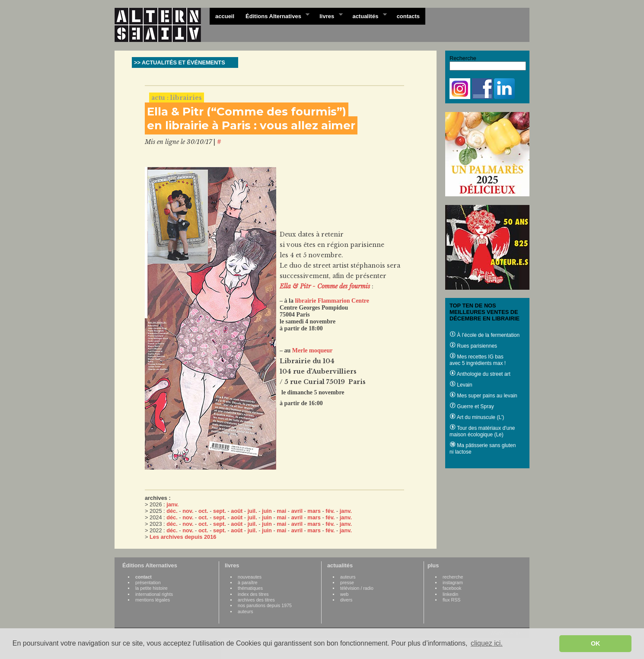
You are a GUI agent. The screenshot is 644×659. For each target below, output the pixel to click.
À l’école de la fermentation (485, 335)
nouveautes (250, 577)
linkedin (450, 594)
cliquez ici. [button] (487, 643)
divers (346, 600)
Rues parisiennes (473, 346)
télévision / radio (357, 588)
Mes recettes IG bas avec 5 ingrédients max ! (478, 360)
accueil (225, 16)
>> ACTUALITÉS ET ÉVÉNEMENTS (180, 62)
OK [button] (596, 643)
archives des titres (256, 600)
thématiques (250, 588)
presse (347, 582)
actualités (367, 16)
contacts (408, 16)
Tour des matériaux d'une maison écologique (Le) (482, 431)
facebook (452, 588)
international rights (154, 594)
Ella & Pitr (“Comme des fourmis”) (247, 112)
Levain (461, 385)
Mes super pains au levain (483, 396)
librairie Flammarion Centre (332, 301)
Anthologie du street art (480, 374)
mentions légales (153, 600)
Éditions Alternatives (275, 16)
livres (328, 16)
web (344, 594)
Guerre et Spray (472, 406)
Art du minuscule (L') (477, 417)
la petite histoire (151, 588)
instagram (453, 582)
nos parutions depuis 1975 (265, 605)
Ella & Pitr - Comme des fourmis (325, 286)
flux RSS (451, 600)
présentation (148, 582)
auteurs (245, 611)
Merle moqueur (312, 350)
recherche (453, 577)
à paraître (248, 582)
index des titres (253, 594)
